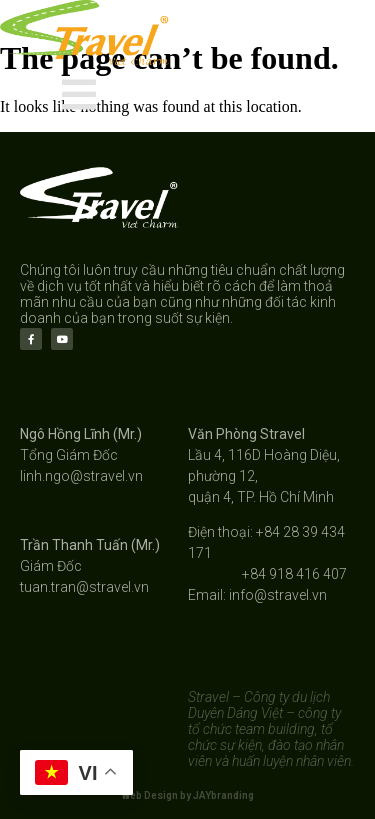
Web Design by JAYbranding (187, 795)
